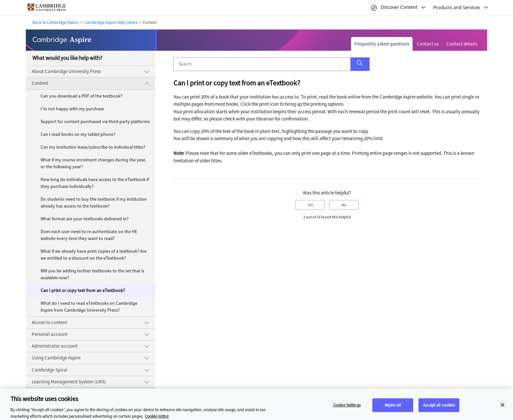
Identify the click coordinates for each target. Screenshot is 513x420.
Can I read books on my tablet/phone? (78, 134)
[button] (360, 64)
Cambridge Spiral (50, 370)
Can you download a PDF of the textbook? (81, 96)
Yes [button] (310, 205)
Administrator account (55, 346)
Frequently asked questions (382, 44)
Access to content (49, 322)
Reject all (393, 407)
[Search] (262, 64)
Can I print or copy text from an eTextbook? (83, 291)
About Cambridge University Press (66, 71)
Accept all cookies (439, 407)
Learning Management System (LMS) (69, 382)
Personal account (50, 334)
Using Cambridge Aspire (56, 358)
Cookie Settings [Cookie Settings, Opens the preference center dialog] (347, 407)
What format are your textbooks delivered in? (85, 219)
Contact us (428, 44)
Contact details (462, 44)
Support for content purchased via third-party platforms (95, 122)
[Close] (503, 407)
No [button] (344, 205)
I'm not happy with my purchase (72, 109)
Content (40, 83)
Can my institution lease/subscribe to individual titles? (93, 147)
